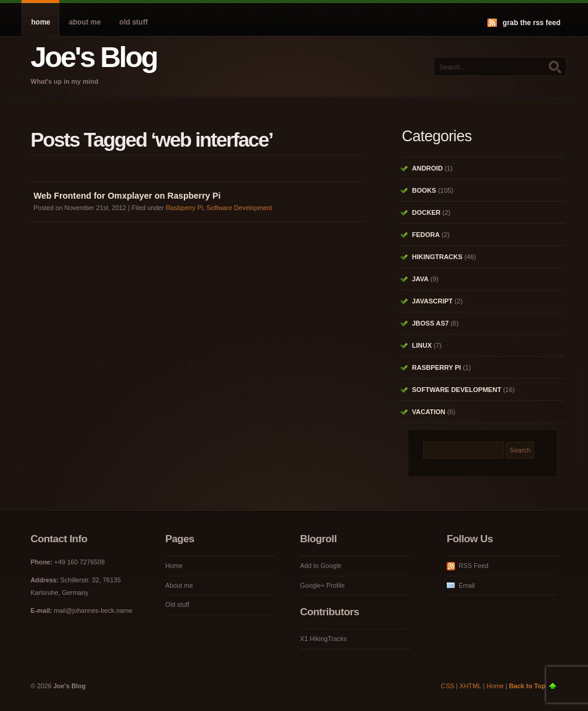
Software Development (239, 208)
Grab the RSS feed (531, 23)
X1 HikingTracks (323, 639)
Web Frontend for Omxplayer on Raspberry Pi (127, 196)
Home (41, 22)
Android (427, 168)
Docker (426, 212)
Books (424, 190)
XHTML (470, 686)
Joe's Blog (94, 57)
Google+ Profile (322, 585)
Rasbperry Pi (184, 208)
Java (420, 279)
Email (467, 585)
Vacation (429, 412)
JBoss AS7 (430, 323)
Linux (422, 345)
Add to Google (321, 566)
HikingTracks (437, 257)
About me (85, 22)
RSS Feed (474, 566)
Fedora (426, 235)
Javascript (432, 301)
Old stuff (133, 22)
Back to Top (527, 686)
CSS (447, 686)
